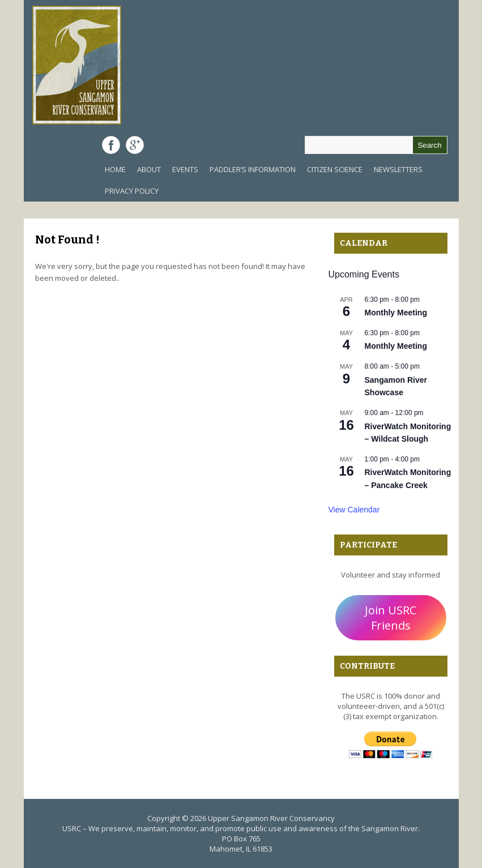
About (149, 169)
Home (115, 169)
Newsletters (398, 169)
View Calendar (354, 510)
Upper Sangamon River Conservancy (271, 818)
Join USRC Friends (391, 618)
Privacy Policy (132, 191)
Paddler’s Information (253, 169)
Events (185, 169)
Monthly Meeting (396, 313)
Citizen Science (335, 169)
